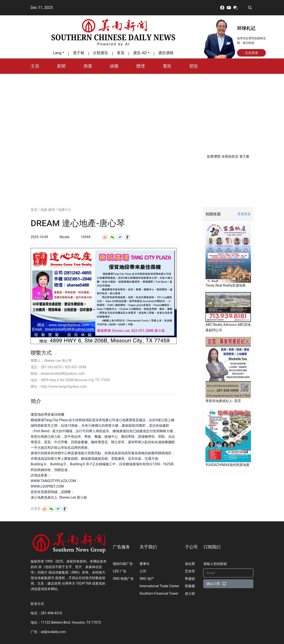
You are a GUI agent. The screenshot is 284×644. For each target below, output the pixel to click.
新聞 (61, 66)
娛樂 (114, 66)
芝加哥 (190, 571)
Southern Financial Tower (159, 594)
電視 (167, 66)
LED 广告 (120, 571)
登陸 (193, 66)
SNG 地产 (147, 579)
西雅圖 (190, 586)
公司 (143, 571)
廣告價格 (166, 53)
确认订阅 (216, 584)
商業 (88, 66)
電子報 (79, 53)
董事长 (145, 564)
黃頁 (121, 53)
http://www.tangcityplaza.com (64, 387)
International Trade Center (159, 586)
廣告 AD (140, 53)
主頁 (35, 66)
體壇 (141, 66)
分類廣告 (101, 53)
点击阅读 (251, 53)
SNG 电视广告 (123, 579)
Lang (57, 53)
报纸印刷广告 (123, 564)
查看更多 (244, 214)
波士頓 (190, 594)
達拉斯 (190, 564)
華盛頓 (190, 579)
